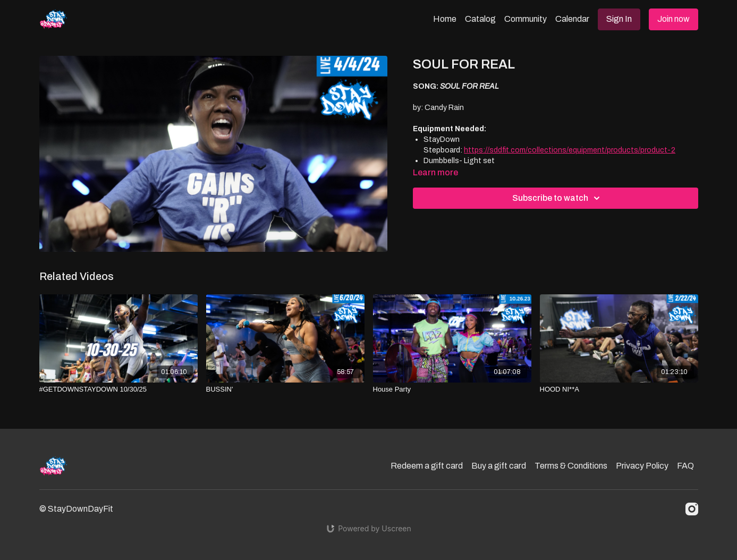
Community (526, 19)
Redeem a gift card (427, 466)
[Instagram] (692, 509)
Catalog (480, 19)
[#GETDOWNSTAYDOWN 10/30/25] (118, 389)
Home (445, 19)
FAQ (685, 466)
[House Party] (452, 389)
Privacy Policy (642, 466)
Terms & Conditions (571, 466)
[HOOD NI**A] (619, 389)
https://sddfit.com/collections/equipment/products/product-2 (570, 150)
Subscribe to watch (558, 198)
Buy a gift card (499, 466)
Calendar (572, 19)
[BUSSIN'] (285, 389)
